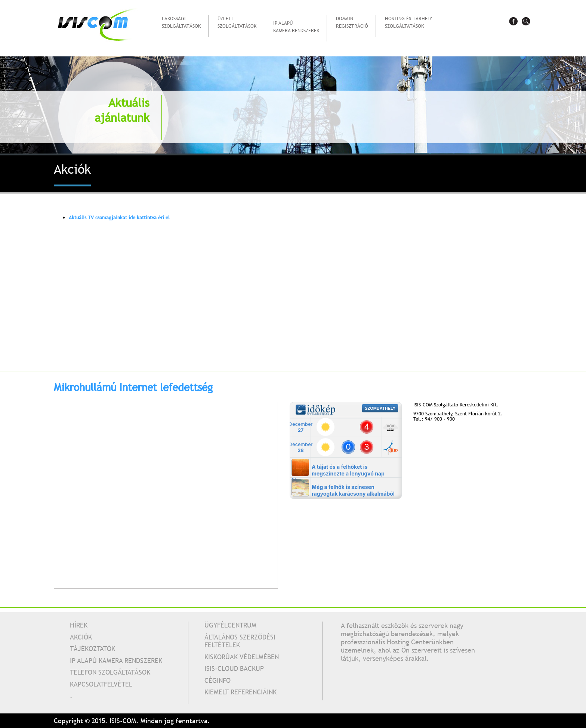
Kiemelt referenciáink (240, 692)
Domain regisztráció (352, 22)
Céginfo (218, 680)
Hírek (79, 625)
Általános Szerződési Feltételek (240, 641)
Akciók (81, 637)
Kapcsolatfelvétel (101, 684)
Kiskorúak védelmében (242, 657)
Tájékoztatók (92, 649)
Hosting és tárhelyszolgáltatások (408, 25)
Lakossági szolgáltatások (181, 25)
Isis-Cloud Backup (234, 668)
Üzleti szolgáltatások (237, 25)
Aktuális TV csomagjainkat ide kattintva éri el (119, 217)
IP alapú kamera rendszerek (296, 30)
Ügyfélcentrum (230, 625)
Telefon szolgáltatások (110, 672)
